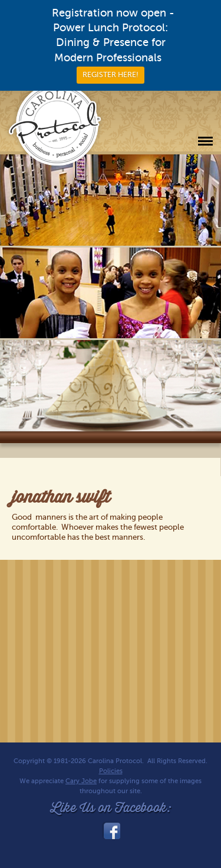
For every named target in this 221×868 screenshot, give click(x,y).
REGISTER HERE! (111, 75)
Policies (111, 771)
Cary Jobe (81, 781)
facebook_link (111, 831)
